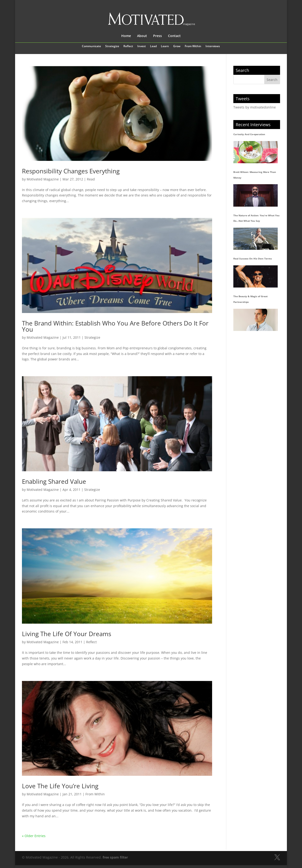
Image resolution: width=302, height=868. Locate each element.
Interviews (213, 46)
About (142, 36)
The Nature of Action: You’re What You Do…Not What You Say (256, 218)
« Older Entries (34, 836)
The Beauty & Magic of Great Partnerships (250, 299)
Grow (177, 46)
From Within (193, 46)
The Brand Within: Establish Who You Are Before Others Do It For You (115, 326)
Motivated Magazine (43, 179)
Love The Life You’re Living (60, 786)
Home (126, 36)
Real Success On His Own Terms (253, 259)
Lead (153, 46)
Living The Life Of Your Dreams (67, 634)
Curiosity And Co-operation (249, 134)
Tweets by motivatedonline (255, 107)
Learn (165, 46)
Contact (174, 36)
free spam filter (115, 857)
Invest (142, 46)
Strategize (112, 46)
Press (157, 36)
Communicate (91, 46)
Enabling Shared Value (54, 481)
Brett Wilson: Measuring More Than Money (255, 175)
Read (91, 179)
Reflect (128, 46)
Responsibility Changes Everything (71, 171)
